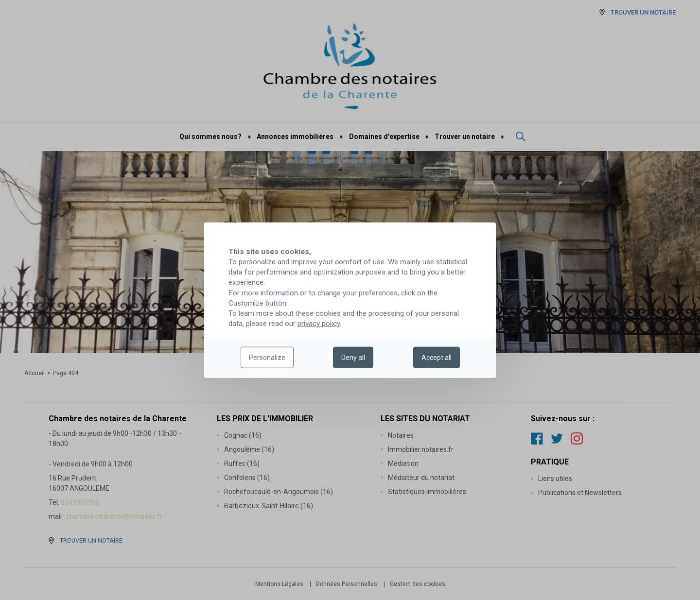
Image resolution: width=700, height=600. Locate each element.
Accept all (437, 358)
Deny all (353, 358)
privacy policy (319, 324)
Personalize (267, 358)
